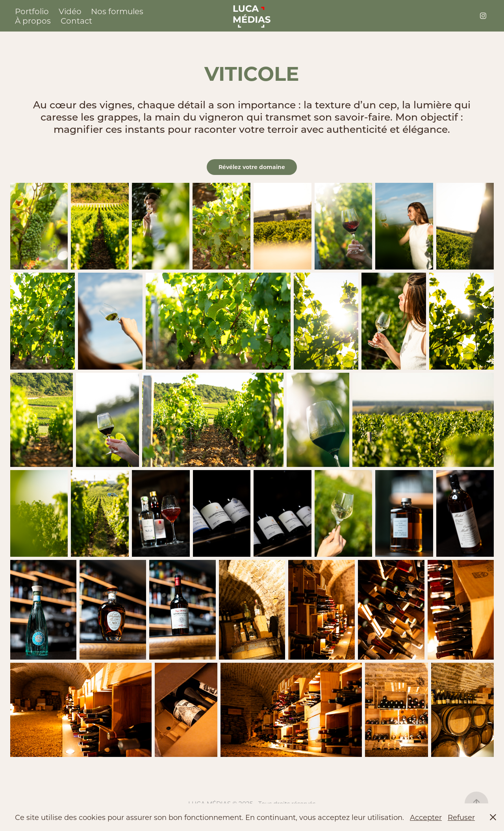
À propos (33, 20)
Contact (76, 20)
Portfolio (32, 11)
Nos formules (117, 11)
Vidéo (70, 11)
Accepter (426, 817)
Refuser (461, 817)
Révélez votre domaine (252, 167)
